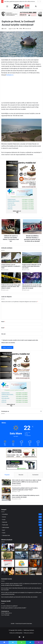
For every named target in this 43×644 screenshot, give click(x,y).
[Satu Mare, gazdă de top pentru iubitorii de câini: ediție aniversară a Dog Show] (8, 547)
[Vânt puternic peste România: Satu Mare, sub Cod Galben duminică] (8, 555)
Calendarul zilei (6, 535)
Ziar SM (5, 29)
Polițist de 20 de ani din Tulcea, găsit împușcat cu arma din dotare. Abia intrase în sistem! (11, 287)
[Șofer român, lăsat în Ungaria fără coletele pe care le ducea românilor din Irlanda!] (6, 498)
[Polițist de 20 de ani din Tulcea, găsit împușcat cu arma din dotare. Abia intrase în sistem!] (11, 278)
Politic (4, 533)
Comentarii (35, 475)
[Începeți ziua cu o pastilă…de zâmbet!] (21, 563)
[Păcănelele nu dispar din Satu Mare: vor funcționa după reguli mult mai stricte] (35, 563)
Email (3, 328)
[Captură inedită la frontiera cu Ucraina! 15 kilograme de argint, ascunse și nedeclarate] (35, 555)
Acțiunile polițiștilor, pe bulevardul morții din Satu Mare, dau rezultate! (21, 597)
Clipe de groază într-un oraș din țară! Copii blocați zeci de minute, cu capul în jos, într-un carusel (32, 287)
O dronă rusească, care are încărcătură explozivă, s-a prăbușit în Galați (11, 266)
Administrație (6, 527)
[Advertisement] (21, 90)
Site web (3, 334)
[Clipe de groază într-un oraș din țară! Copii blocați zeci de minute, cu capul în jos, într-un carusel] (32, 278)
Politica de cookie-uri (29, 633)
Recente (21, 475)
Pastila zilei (5, 525)
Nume (3, 322)
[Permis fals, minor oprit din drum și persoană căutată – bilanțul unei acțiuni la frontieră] (21, 555)
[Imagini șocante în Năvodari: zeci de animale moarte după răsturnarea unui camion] (32, 258)
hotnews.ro (10, 75)
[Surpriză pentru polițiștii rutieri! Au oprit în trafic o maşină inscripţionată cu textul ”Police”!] (6, 490)
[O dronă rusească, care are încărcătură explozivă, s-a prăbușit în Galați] (11, 258)
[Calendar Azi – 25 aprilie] (8, 563)
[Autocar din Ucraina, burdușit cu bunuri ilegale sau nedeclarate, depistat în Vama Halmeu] (35, 571)
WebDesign (26, 630)
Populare (7, 475)
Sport (4, 530)
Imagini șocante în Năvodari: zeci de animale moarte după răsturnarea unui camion (32, 266)
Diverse (4, 517)
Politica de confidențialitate (16, 633)
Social (4, 519)
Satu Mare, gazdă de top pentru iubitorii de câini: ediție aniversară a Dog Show (23, 1)
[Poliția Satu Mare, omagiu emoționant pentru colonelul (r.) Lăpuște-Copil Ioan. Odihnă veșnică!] (8, 571)
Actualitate (5, 514)
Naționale (5, 522)
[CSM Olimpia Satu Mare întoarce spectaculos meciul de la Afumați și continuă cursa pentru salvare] (35, 547)
